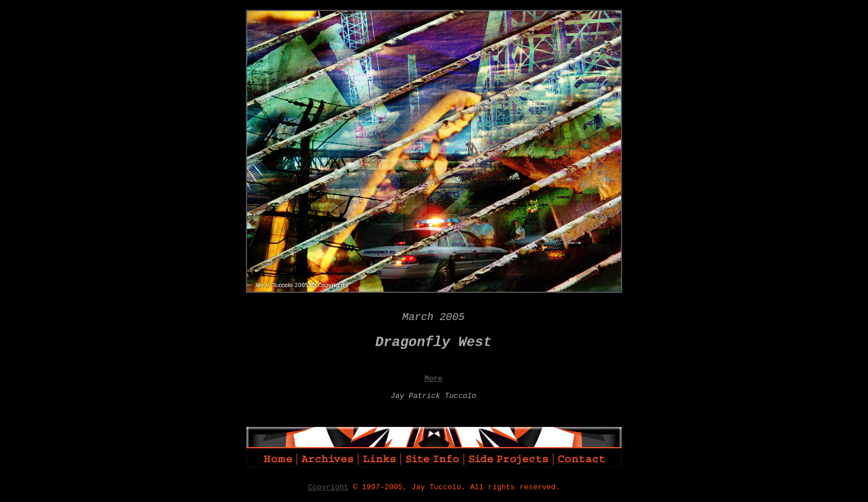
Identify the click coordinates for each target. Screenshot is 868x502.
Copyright (328, 487)
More (433, 379)
